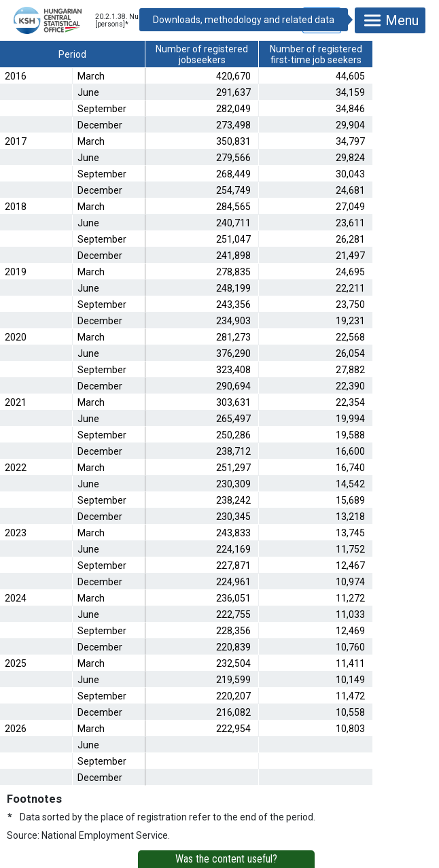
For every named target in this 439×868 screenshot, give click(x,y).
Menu (390, 20)
